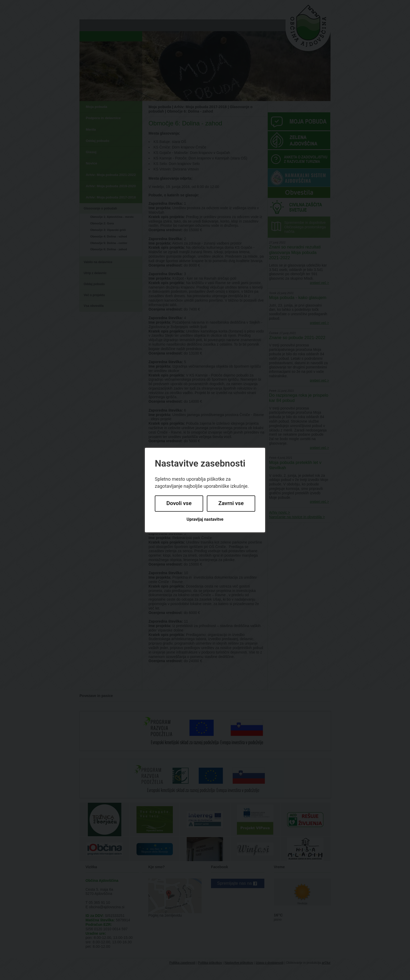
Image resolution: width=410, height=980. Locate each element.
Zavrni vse (231, 503)
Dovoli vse (179, 503)
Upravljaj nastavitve (205, 519)
